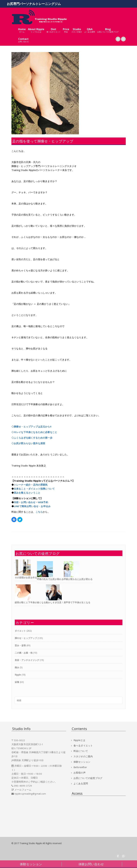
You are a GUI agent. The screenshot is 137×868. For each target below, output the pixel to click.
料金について (81, 751)
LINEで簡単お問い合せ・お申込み (32, 506)
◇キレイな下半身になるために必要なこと (34, 432)
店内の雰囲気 (40, 485)
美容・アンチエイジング (27, 660)
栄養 (17, 682)
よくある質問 (81, 783)
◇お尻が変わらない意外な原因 (28, 443)
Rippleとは (79, 740)
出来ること (20, 489)
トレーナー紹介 (22, 485)
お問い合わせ (28, 502)
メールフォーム (23, 790)
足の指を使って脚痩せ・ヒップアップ (43, 141)
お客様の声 (80, 773)
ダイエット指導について (42, 489)
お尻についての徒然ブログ (88, 778)
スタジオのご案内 (83, 756)
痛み (17, 667)
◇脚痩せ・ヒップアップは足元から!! (31, 427)
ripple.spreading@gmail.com (30, 794)
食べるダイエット (83, 745)
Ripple (18, 675)
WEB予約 (43, 502)
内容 (16, 502)
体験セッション (82, 762)
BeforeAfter (80, 767)
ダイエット (20, 631)
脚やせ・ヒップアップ (26, 638)
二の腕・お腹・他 (24, 653)
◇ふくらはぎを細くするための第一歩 (32, 438)
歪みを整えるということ (27, 493)
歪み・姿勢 (20, 645)
